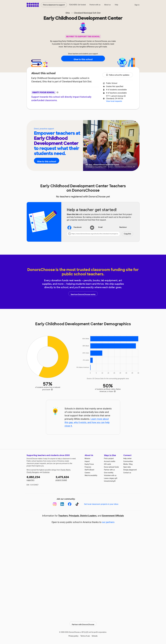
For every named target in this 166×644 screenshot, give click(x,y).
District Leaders (88, 516)
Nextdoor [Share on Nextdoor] (120, 228)
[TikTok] (77, 504)
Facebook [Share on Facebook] (75, 228)
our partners (108, 522)
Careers (87, 473)
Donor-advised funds (111, 467)
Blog (131, 464)
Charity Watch (65, 470)
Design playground (130, 470)
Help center (127, 458)
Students (97, 116)
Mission (87, 458)
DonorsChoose (33, 5)
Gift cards (108, 464)
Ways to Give (110, 455)
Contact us (127, 473)
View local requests (114, 101)
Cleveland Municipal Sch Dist (87, 13)
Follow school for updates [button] (118, 75)
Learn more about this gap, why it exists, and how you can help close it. (87, 422)
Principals (74, 516)
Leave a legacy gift (111, 478)
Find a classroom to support (54, 5)
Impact (87, 461)
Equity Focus (89, 464)
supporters (40, 478)
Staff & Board (89, 470)
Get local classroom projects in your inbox (101, 504)
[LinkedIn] (62, 504)
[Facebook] (70, 504)
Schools (95, 635)
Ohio (68, 13)
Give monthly (109, 473)
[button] (100, 234)
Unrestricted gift (110, 481)
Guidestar (46, 472)
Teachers (82, 116)
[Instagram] (55, 504)
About (68, 116)
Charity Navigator (33, 472)
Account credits (110, 461)
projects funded (69, 478)
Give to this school (83, 59)
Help (116, 5)
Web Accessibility (91, 475)
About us (107, 5)
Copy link (127, 234)
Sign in (137, 5)
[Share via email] (100, 227)
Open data (127, 467)
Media (126, 464)
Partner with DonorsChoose (83, 622)
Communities (128, 461)
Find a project (109, 458)
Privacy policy (73, 635)
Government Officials (113, 516)
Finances (88, 467)
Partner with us (95, 5)
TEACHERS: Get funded (77, 5)
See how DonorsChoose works (83, 294)
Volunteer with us (110, 475)
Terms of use (85, 635)
